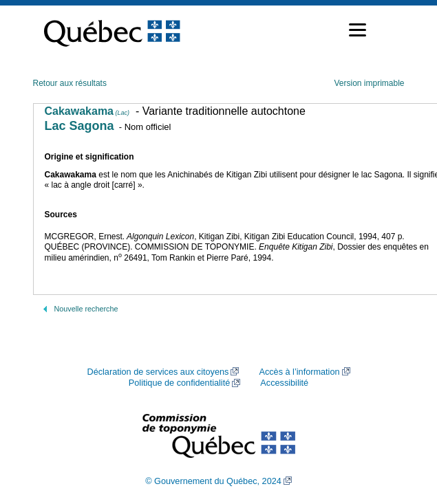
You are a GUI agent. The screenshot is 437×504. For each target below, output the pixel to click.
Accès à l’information (299, 372)
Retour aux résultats (70, 83)
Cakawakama (87, 111)
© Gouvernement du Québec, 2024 (213, 481)
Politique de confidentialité (179, 383)
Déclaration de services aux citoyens (158, 372)
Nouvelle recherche (86, 309)
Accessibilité (284, 383)
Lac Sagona (79, 126)
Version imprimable (369, 83)
